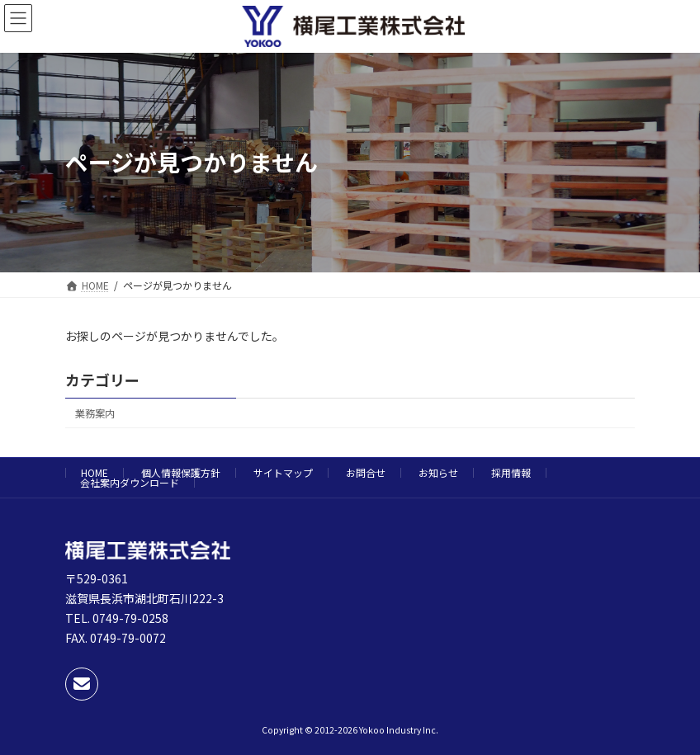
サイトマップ (283, 472)
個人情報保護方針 (181, 472)
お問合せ (366, 472)
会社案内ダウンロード (130, 482)
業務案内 (95, 413)
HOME (95, 472)
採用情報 (511, 472)
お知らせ (438, 472)
